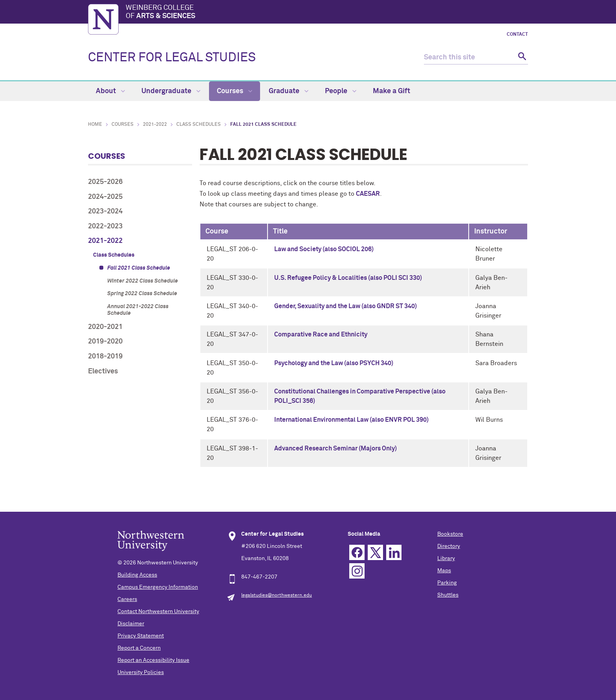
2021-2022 (155, 125)
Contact (517, 35)
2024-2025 (105, 197)
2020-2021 (105, 327)
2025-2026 (105, 182)
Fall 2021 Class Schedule (139, 268)
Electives (103, 371)
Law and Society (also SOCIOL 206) (324, 249)
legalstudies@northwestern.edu (277, 595)
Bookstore (450, 534)
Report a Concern (139, 648)
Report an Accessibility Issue (153, 660)
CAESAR (368, 194)
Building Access (137, 575)
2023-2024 (105, 211)
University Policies (141, 672)
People (341, 91)
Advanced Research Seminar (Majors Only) (335, 448)
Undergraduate (171, 91)
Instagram (357, 571)
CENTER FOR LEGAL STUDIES (172, 58)
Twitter (375, 552)
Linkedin (394, 552)
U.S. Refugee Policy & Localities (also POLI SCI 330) (348, 278)
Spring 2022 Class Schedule (142, 294)
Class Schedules (199, 125)
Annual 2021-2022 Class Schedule (138, 310)
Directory (449, 546)
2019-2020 (105, 342)
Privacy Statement (141, 636)
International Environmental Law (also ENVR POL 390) (351, 420)
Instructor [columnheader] (491, 231)
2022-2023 (105, 226)
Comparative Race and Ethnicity (321, 334)
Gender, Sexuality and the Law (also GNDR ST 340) (346, 306)
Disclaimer (131, 624)
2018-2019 (105, 356)
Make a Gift (391, 91)
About (110, 91)
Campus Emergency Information (158, 587)
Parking (447, 583)
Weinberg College (327, 13)
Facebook (357, 552)
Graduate (289, 91)
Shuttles (448, 595)
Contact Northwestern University (158, 612)
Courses (235, 91)
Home (95, 125)
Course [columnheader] (217, 231)
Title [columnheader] (280, 231)
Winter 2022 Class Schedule (143, 281)
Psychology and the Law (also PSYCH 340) (334, 363)
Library (446, 559)
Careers (127, 599)
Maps (444, 571)
